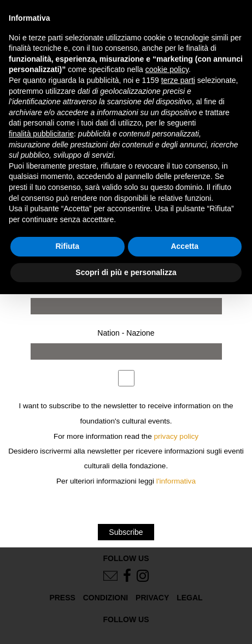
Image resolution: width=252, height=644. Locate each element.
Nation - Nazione (126, 333)
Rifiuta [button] (67, 246)
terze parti (178, 80)
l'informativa (176, 481)
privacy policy (177, 436)
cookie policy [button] (167, 69)
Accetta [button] (184, 246)
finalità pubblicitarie (41, 134)
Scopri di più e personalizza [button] (126, 272)
